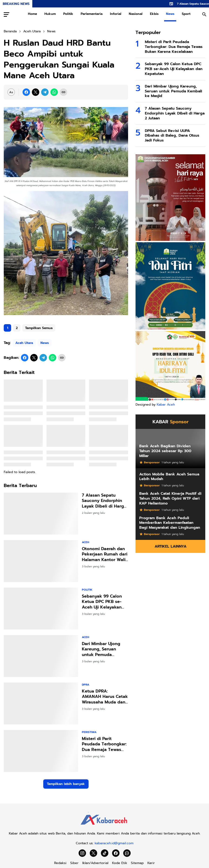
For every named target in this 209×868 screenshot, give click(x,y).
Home (32, 14)
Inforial (116, 14)
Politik (68, 14)
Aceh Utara (24, 343)
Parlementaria (92, 14)
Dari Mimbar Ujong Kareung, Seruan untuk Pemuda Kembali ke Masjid (101, 649)
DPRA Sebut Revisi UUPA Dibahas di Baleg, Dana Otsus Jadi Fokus (172, 136)
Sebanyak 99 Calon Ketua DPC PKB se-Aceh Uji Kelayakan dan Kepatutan (102, 602)
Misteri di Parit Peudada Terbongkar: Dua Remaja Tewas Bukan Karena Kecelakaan (104, 744)
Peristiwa (89, 732)
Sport (186, 14)
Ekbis (154, 14)
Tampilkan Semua (39, 328)
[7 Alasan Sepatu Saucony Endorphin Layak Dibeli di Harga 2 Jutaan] (41, 514)
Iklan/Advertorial (95, 863)
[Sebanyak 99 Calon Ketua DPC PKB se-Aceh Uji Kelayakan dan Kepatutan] (41, 609)
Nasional (136, 14)
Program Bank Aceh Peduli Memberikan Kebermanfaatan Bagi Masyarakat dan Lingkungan (170, 523)
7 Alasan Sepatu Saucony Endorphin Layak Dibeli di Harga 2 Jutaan (104, 501)
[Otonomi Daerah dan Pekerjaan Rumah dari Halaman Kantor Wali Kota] (41, 561)
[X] (36, 92)
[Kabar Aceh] (105, 826)
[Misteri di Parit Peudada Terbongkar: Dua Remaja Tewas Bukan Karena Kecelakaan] (41, 751)
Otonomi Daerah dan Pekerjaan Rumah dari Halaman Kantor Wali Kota (105, 554)
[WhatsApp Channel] (127, 853)
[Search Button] (204, 14)
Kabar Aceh (166, 405)
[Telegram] (45, 92)
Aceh (86, 542)
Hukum (50, 14)
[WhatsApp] (54, 92)
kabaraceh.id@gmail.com (114, 843)
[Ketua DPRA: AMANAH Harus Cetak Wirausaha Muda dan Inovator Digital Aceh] (41, 703)
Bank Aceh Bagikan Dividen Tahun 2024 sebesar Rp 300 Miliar (165, 451)
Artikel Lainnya (171, 546)
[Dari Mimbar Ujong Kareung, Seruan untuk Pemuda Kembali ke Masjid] (41, 656)
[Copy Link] (63, 92)
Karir (151, 863)
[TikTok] (105, 853)
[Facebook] (26, 92)
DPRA (86, 685)
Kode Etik (120, 863)
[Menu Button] (7, 14)
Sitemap (137, 863)
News (170, 14)
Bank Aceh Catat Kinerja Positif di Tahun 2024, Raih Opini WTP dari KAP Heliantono (170, 498)
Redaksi (60, 863)
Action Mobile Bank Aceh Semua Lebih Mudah (169, 477)
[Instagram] (82, 853)
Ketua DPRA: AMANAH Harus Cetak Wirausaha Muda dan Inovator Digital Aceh (105, 697)
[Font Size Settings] (11, 92)
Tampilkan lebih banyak (66, 784)
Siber (74, 863)
